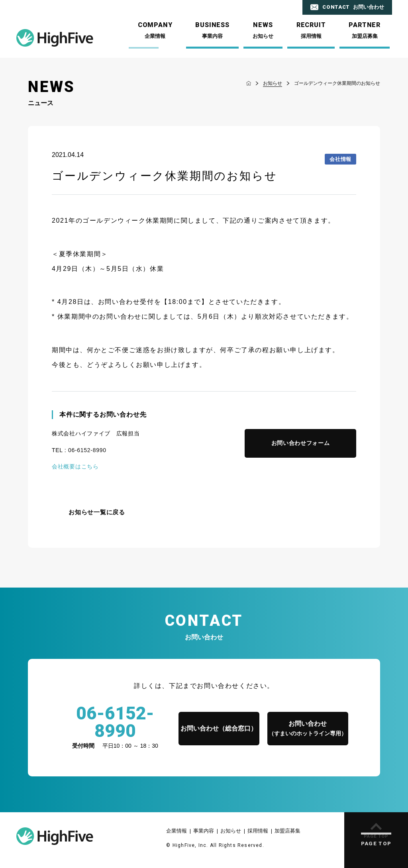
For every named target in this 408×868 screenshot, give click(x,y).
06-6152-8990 (87, 450)
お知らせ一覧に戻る (97, 512)
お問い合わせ (308, 729)
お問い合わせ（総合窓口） (219, 728)
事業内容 (204, 831)
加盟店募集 (287, 831)
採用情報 (258, 831)
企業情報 (177, 831)
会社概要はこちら (75, 466)
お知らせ (231, 831)
